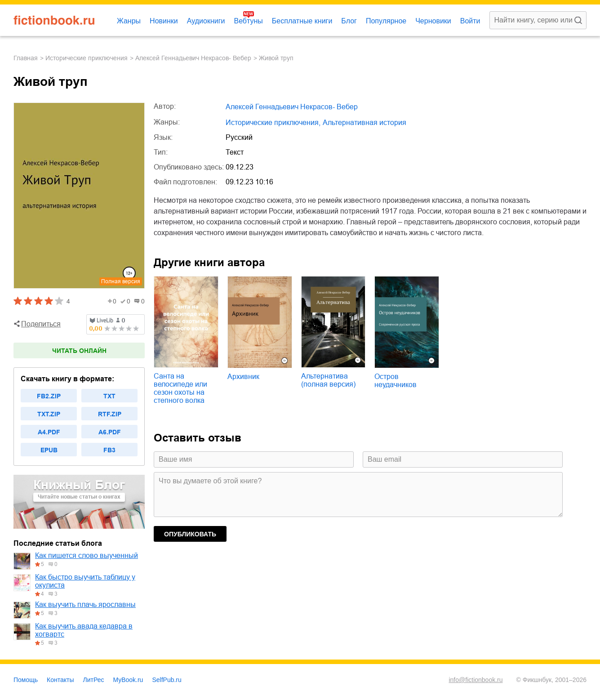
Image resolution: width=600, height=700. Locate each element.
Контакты (60, 680)
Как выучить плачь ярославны (85, 604)
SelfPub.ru (167, 680)
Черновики (433, 21)
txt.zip (49, 414)
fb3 (109, 450)
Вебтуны (248, 21)
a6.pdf (110, 432)
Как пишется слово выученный (87, 555)
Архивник (243, 377)
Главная (26, 58)
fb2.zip (49, 396)
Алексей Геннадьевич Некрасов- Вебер (193, 58)
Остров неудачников (396, 381)
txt (109, 396)
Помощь (26, 680)
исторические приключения (87, 58)
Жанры (129, 21)
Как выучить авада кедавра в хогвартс (84, 630)
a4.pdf (49, 432)
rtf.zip (110, 414)
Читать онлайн (79, 351)
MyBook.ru (128, 680)
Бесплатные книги (302, 21)
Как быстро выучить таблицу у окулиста (85, 581)
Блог (349, 21)
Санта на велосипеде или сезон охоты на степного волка (180, 388)
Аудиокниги (206, 21)
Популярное (386, 21)
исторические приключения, (273, 123)
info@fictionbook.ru (476, 680)
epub (49, 450)
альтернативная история (364, 123)
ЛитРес (94, 680)
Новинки (164, 21)
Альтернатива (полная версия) (328, 380)
